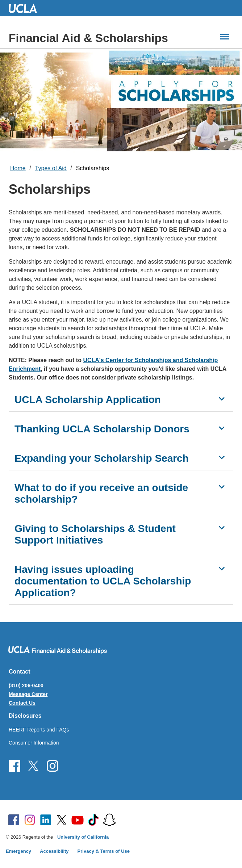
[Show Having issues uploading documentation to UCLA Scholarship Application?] (222, 569)
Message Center (28, 694)
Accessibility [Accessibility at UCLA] (54, 851)
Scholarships (93, 168)
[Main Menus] (225, 37)
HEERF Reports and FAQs (39, 730)
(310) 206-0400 (26, 685)
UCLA (26, 8)
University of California (83, 837)
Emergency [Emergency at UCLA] (18, 851)
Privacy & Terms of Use (104, 851)
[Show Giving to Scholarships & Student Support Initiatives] (222, 528)
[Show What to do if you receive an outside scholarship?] (222, 487)
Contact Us (22, 703)
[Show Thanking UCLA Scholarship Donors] (222, 428)
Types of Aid (51, 168)
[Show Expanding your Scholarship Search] (222, 457)
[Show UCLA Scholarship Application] (222, 399)
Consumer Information (34, 743)
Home (18, 168)
